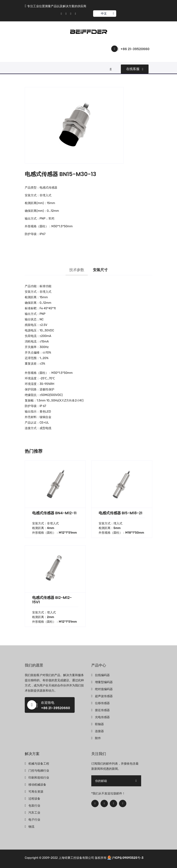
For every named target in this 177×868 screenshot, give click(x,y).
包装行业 (34, 806)
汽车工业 (34, 813)
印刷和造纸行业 (39, 778)
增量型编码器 (104, 682)
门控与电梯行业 (39, 771)
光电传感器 (102, 717)
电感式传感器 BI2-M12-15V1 (52, 600)
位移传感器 (102, 703)
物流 (31, 827)
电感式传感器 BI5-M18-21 (120, 513)
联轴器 (99, 724)
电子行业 (34, 820)
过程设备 (34, 799)
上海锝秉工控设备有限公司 (76, 858)
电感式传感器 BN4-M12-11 (54, 513)
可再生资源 (36, 792)
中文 (104, 14)
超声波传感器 (104, 696)
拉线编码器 (102, 675)
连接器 (99, 731)
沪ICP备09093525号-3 (127, 858)
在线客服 (135, 69)
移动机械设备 (37, 785)
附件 (98, 738)
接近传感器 (102, 710)
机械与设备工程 (39, 764)
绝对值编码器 (104, 689)
